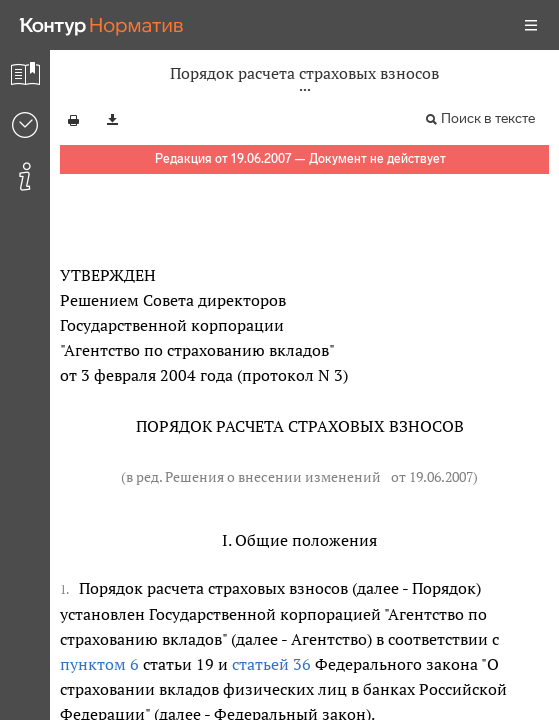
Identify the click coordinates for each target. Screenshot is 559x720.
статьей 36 (271, 664)
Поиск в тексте (488, 118)
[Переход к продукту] (102, 25)
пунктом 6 (99, 664)
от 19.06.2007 (432, 476)
